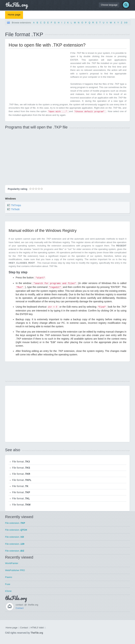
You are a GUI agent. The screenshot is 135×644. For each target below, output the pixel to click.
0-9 (126, 23)
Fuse (8, 584)
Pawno (9, 577)
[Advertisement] (38, 76)
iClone (8, 591)
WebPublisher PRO (15, 570)
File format (21, 462)
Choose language (109, 5)
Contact (20, 608)
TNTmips (16, 205)
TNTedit (15, 209)
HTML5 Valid (37, 628)
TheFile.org (37, 633)
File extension (15, 523)
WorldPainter (12, 563)
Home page (14, 15)
